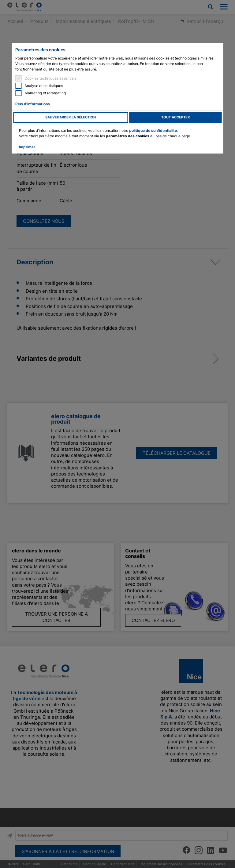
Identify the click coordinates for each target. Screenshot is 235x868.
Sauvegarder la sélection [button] (71, 117)
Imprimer (27, 147)
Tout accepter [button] (175, 117)
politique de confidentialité (153, 130)
